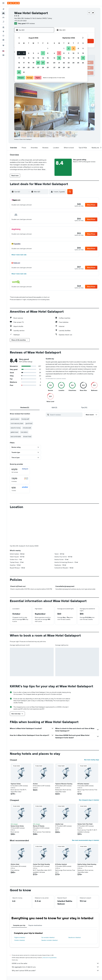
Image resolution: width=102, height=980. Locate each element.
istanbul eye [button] (59, 824)
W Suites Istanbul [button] (83, 784)
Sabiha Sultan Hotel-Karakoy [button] (87, 864)
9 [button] (19, 58)
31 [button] (24, 72)
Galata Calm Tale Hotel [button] (85, 824)
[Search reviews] (66, 415)
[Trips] (3, 45)
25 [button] (29, 67)
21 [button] (43, 63)
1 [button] (48, 48)
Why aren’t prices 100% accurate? (55, 970)
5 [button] (33, 53)
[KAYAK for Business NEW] (3, 40)
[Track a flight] (3, 36)
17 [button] (24, 63)
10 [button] (24, 58)
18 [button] (29, 63)
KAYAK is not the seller (55, 963)
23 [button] (19, 67)
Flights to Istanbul (20, 937)
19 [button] (33, 63)
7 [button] (43, 53)
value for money (16, 428)
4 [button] (29, 53)
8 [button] (48, 53)
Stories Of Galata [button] (39, 826)
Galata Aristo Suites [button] (17, 826)
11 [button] (29, 58)
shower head (27, 436)
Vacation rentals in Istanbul (49, 940)
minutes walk (27, 428)
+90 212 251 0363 (20, 21)
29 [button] (48, 67)
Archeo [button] (35, 784)
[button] (3, 3)
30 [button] (19, 72)
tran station (24, 432)
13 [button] (38, 58)
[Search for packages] (3, 22)
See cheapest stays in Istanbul (89, 800)
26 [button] (33, 67)
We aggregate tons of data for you (55, 967)
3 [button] (24, 53)
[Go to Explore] (3, 31)
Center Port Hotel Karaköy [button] (41, 864)
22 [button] (48, 63)
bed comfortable (16, 436)
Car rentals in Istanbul (48, 937)
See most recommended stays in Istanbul (86, 840)
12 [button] (33, 58)
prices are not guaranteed (49, 958)
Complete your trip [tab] (19, 925)
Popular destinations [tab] (35, 925)
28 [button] (43, 67)
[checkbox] (20, 471)
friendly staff (25, 419)
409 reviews (30, 23)
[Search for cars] (3, 17)
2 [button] (19, 53)
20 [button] (38, 63)
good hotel (29, 423)
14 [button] (43, 58)
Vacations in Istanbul (75, 937)
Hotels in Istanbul (20, 940)
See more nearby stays (92, 760)
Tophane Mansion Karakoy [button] (64, 784)
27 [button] (38, 67)
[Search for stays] (3, 13)
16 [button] (19, 63)
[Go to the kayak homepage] (13, 3)
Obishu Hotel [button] (15, 864)
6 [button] (38, 53)
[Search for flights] (3, 9)
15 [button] (48, 58)
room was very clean (17, 423)
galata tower (14, 432)
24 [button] (24, 67)
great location (15, 419)
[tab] (25, 407)
